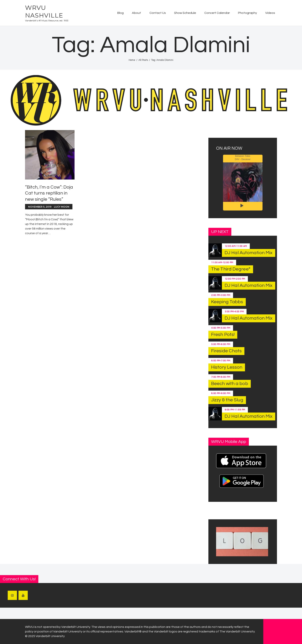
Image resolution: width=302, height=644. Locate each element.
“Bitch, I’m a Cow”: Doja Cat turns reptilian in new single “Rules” (49, 193)
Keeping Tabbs (227, 302)
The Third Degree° (231, 269)
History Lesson (227, 367)
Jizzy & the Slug (227, 400)
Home (132, 60)
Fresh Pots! (223, 335)
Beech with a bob (230, 384)
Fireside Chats (226, 351)
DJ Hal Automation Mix (249, 253)
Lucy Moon (62, 207)
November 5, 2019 (40, 207)
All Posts (143, 60)
